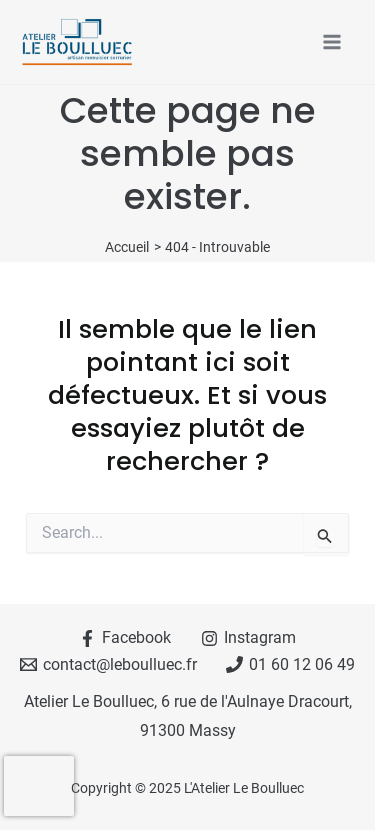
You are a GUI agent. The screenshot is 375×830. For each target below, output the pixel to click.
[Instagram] (249, 638)
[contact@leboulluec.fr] (108, 664)
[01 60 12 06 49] (291, 664)
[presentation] (39, 786)
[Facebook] (125, 638)
